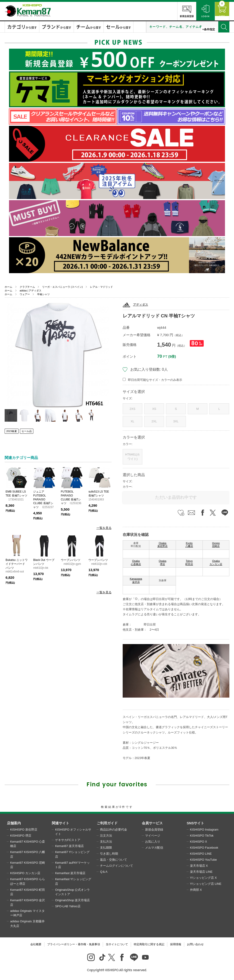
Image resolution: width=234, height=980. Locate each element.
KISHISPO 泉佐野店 (24, 830)
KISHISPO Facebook (204, 848)
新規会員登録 (182, 11)
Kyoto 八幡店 (189, 545)
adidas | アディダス (31, 291)
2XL (154, 421)
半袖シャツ (43, 294)
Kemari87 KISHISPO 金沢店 (28, 903)
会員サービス (152, 823)
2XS (133, 409)
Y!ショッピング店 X (203, 878)
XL (132, 421)
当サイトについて (117, 944)
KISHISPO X (199, 842)
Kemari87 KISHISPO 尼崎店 (28, 865)
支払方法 (106, 842)
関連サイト (61, 823)
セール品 (27, 431)
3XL (176, 421)
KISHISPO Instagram (204, 830)
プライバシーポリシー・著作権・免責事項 (74, 944)
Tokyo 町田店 (189, 563)
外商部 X (196, 890)
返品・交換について (114, 860)
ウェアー (25, 294)
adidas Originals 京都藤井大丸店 (27, 924)
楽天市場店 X (199, 866)
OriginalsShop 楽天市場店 (72, 900)
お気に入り (153, 842)
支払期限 (106, 848)
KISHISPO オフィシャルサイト (73, 832)
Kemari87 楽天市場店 (69, 846)
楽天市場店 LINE (201, 872)
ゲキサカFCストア (68, 840)
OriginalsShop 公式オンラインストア (72, 892)
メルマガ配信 (154, 848)
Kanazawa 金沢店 (136, 580)
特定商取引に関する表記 (149, 944)
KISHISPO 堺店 (21, 836)
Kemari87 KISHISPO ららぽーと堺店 (28, 881)
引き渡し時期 (109, 854)
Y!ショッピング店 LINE (206, 884)
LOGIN (201, 11)
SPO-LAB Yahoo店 (68, 906)
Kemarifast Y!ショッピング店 (73, 881)
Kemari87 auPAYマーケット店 (72, 865)
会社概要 (36, 944)
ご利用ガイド (107, 823)
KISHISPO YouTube (203, 860)
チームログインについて (117, 866)
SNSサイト (196, 823)
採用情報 (176, 944)
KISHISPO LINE (201, 854)
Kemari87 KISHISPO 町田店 (28, 892)
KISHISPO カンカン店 (25, 873)
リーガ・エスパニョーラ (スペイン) (62, 287)
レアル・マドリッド (101, 287)
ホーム (8, 287)
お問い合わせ (195, 944)
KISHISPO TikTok (202, 836)
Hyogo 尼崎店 (216, 545)
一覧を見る (104, 528)
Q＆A (104, 872)
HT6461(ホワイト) (133, 457)
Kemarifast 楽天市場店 (70, 873)
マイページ (153, 836)
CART (220, 11)
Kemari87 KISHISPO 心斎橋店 (28, 844)
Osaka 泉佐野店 (162, 545)
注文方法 (106, 836)
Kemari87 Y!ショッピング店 (72, 854)
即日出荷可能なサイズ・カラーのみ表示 (155, 380)
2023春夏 (12, 431)
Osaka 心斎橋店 (136, 563)
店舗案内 (14, 823)
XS (154, 409)
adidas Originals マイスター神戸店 (27, 913)
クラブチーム (27, 287)
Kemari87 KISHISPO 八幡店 (28, 854)
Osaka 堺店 (163, 563)
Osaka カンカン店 (216, 563)
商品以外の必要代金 (114, 830)
